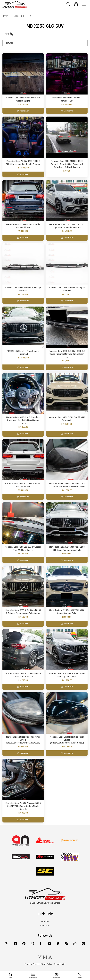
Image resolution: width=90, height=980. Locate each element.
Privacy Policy (46, 964)
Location (45, 921)
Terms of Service (32, 964)
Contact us (45, 925)
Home (5, 16)
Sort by (8, 34)
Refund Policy (60, 964)
